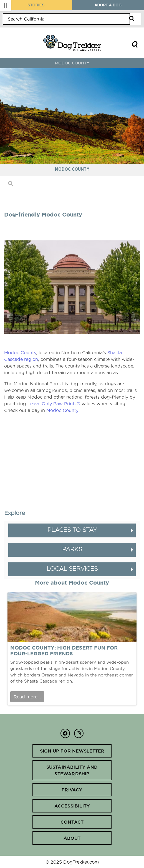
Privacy (72, 790)
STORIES (36, 5)
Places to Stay (72, 530)
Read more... (27, 697)
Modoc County (20, 353)
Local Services (72, 569)
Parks (72, 549)
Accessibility (72, 806)
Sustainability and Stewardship (72, 770)
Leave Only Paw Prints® (54, 404)
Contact (72, 822)
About (72, 838)
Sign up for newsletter (72, 751)
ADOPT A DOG (108, 5)
